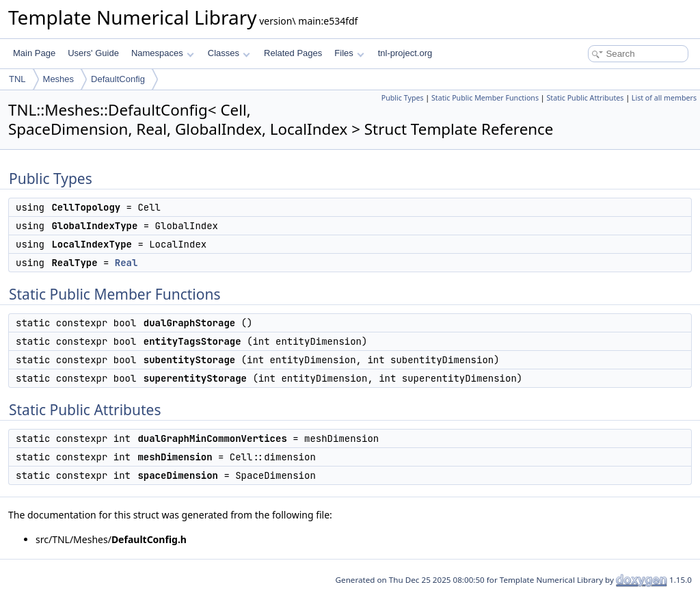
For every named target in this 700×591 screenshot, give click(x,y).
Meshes (59, 79)
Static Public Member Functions (485, 98)
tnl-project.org (405, 53)
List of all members (664, 98)
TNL (17, 79)
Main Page (34, 53)
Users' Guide (93, 53)
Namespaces (162, 53)
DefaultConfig (118, 79)
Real (126, 263)
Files (349, 53)
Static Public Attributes (585, 98)
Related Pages (293, 53)
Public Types (403, 98)
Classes (229, 53)
